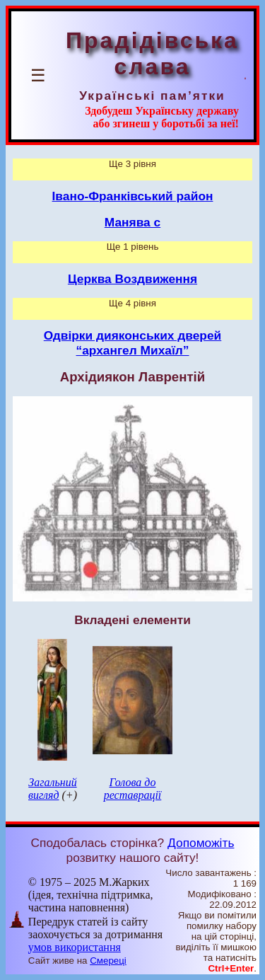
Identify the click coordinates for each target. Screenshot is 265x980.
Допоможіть (201, 843)
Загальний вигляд (53, 789)
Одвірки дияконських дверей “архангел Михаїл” (133, 343)
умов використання (75, 947)
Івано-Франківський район (133, 196)
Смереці (108, 961)
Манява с (132, 222)
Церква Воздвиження (132, 279)
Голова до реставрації (133, 789)
